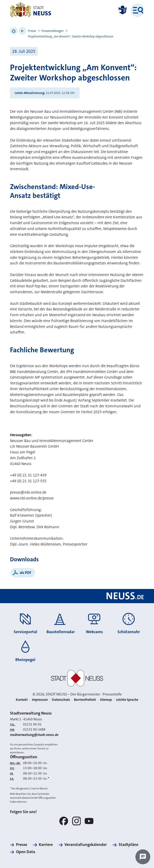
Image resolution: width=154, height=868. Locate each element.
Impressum (40, 700)
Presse (32, 31)
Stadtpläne (129, 845)
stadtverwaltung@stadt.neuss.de (34, 735)
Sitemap (106, 700)
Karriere (46, 845)
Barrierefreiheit (85, 700)
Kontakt (22, 700)
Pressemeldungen (52, 31)
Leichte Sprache (127, 700)
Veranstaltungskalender (86, 845)
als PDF (26, 573)
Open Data (26, 852)
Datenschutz (61, 700)
